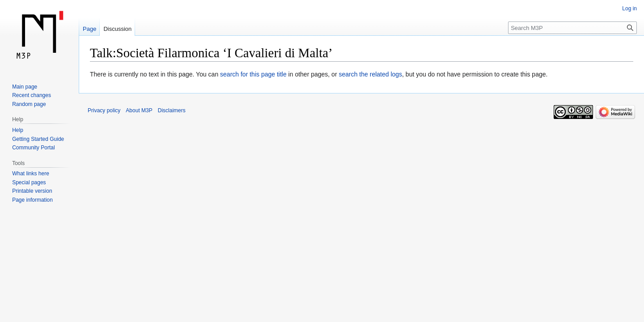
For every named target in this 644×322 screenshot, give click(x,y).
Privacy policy (104, 110)
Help (18, 130)
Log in (629, 8)
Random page (29, 104)
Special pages (29, 182)
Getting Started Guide (38, 139)
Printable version (32, 191)
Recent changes (32, 95)
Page (89, 29)
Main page (25, 87)
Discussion (117, 29)
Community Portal (33, 148)
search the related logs (370, 74)
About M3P (139, 110)
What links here (31, 174)
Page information (32, 200)
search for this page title (253, 74)
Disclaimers (172, 110)
